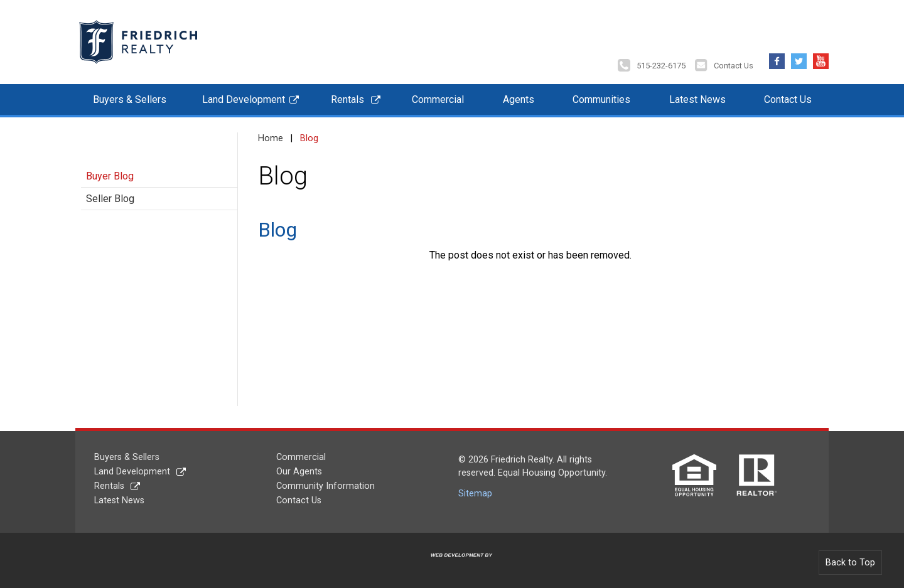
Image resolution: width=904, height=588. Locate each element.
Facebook (777, 58)
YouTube (821, 58)
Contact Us (734, 66)
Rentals (347, 99)
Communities (601, 99)
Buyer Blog (110, 176)
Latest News (697, 99)
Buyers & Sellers (130, 99)
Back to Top (850, 563)
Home (271, 138)
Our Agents (299, 472)
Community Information (326, 486)
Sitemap (475, 494)
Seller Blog (110, 199)
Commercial (438, 99)
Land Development (244, 99)
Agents (519, 99)
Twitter (799, 58)
